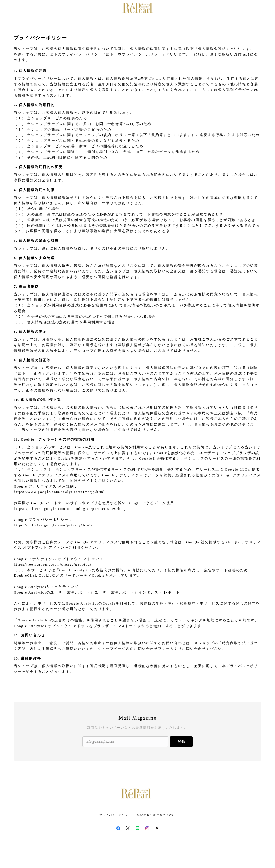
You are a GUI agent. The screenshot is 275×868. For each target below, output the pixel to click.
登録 (181, 741)
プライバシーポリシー (115, 815)
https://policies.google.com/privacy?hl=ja (53, 525)
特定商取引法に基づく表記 (156, 815)
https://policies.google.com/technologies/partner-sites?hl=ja (71, 509)
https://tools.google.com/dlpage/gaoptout (53, 564)
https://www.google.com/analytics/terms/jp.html (59, 492)
